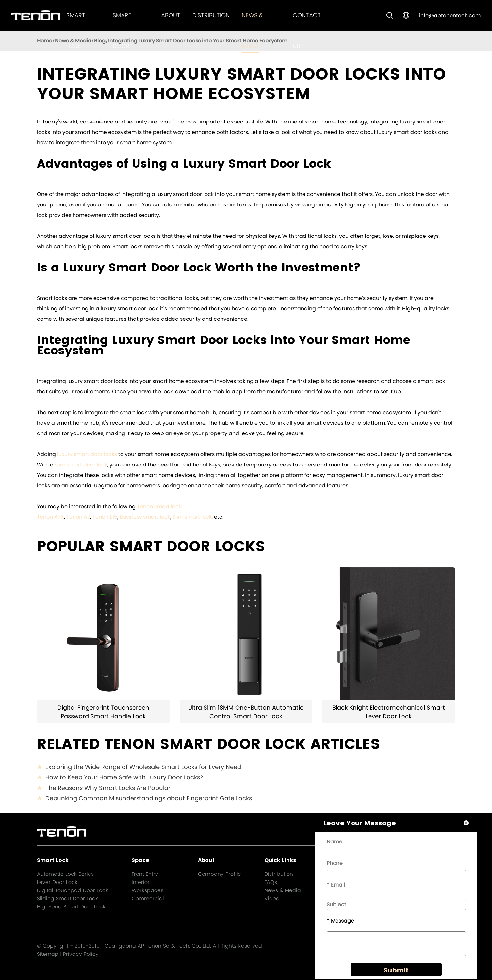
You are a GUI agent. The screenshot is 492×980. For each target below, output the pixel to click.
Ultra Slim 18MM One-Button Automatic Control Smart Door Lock (246, 712)
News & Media (283, 890)
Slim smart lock (192, 517)
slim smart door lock (81, 465)
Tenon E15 (105, 517)
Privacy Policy (81, 954)
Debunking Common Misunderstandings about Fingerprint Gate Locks (144, 798)
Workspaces (148, 890)
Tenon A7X (50, 517)
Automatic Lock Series (65, 874)
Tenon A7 (78, 517)
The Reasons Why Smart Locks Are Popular (104, 788)
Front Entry (145, 874)
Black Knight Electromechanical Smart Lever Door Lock (389, 712)
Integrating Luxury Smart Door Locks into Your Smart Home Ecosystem (198, 41)
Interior (141, 882)
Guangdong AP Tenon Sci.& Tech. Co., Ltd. (158, 946)
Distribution (211, 15)
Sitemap (48, 954)
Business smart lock (145, 517)
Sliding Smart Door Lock (67, 898)
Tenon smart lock (159, 506)
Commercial (148, 898)
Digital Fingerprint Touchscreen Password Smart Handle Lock (103, 712)
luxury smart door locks (87, 454)
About (171, 15)
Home (45, 41)
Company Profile (220, 874)
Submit (395, 971)
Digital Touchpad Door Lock (73, 890)
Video (272, 898)
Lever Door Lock (57, 882)
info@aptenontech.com (450, 16)
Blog (100, 41)
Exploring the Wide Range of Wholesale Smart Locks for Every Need (139, 767)
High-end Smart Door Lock (71, 907)
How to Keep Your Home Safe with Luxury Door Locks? (120, 777)
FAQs (271, 882)
